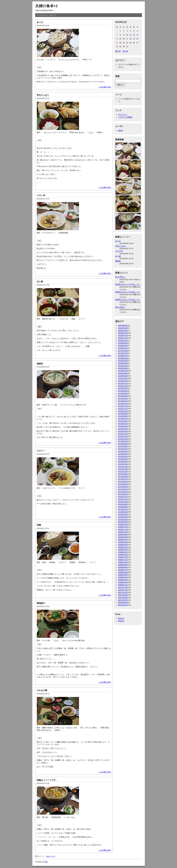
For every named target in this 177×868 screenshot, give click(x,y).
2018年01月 (123, 348)
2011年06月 (123, 482)
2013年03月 (123, 429)
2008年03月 (123, 580)
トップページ (42, 15)
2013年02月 (123, 431)
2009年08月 (123, 537)
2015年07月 (123, 371)
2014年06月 (123, 391)
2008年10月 (123, 562)
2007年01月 (123, 605)
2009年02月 (123, 552)
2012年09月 (123, 444)
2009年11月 (123, 529)
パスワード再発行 (125, 117)
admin (121, 130)
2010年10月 (123, 502)
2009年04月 (123, 547)
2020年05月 (123, 343)
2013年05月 (123, 424)
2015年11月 (123, 366)
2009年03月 (123, 550)
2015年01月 (123, 381)
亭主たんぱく (43, 95)
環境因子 (41, 603)
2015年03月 (123, 376)
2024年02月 (123, 331)
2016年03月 (123, 361)
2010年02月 (123, 522)
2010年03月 (123, 519)
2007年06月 (123, 602)
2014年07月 (123, 388)
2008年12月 (123, 557)
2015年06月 (123, 373)
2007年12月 (123, 587)
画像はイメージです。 (47, 780)
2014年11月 (123, 386)
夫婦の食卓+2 (46, 6)
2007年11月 (123, 590)
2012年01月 (123, 464)
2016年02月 (123, 363)
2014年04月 (123, 396)
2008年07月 (123, 570)
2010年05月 (123, 514)
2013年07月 (123, 419)
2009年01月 (123, 555)
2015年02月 (123, 378)
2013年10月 (123, 411)
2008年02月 (123, 582)
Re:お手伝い (120, 277)
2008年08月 (123, 567)
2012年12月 (123, 436)
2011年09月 (123, 474)
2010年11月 (123, 499)
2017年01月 (123, 353)
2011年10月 (123, 471)
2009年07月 (123, 540)
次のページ (51, 856)
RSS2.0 (121, 621)
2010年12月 (123, 497)
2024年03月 (123, 328)
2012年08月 (123, 446)
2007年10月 (123, 592)
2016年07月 (123, 356)
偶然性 (40, 364)
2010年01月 (123, 524)
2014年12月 (123, 383)
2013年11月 (123, 409)
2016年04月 (123, 358)
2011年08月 (123, 477)
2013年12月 (123, 406)
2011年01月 (123, 494)
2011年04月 (123, 487)
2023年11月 (123, 338)
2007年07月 (123, 600)
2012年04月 (123, 456)
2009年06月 (123, 542)
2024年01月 (123, 333)
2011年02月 (123, 492)
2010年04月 (123, 517)
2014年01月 (123, 404)
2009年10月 (123, 532)
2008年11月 (123, 560)
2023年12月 (123, 335)
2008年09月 (123, 565)
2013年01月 (123, 434)
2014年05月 (123, 393)
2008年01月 (123, 585)
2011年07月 (123, 479)
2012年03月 (123, 459)
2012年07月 (123, 449)
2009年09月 (123, 535)
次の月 (125, 51)
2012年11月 (123, 439)
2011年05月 (123, 484)
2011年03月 (123, 489)
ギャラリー (123, 115)
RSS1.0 (121, 618)
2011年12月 (123, 467)
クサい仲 (41, 195)
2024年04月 (123, 325)
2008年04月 (123, 577)
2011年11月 (123, 469)
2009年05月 (123, 545)
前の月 (118, 51)
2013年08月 (123, 416)
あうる (40, 22)
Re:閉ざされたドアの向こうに (128, 284)
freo (46, 862)
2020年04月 (123, 346)
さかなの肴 (42, 690)
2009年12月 (123, 527)
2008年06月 (123, 572)
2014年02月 (123, 401)
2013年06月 (123, 421)
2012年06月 (123, 451)
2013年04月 (123, 426)
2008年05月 (123, 575)
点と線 (40, 281)
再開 (39, 525)
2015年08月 (123, 368)
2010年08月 (123, 507)
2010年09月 (123, 504)
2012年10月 (123, 441)
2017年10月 (123, 351)
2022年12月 (123, 341)
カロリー (41, 451)
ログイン (53, 15)
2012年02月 (123, 462)
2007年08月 (123, 598)
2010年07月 (123, 509)
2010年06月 (123, 512)
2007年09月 (123, 595)
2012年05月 (123, 454)
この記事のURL (105, 87)
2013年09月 (123, 414)
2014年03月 (123, 398)
